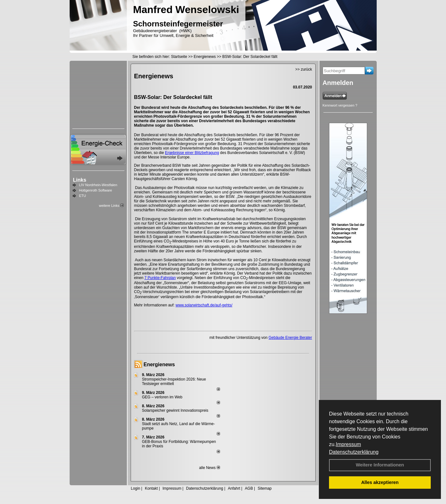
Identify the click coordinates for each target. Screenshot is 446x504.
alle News (209, 468)
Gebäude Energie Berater (290, 338)
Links (80, 180)
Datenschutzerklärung (354, 452)
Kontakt (151, 488)
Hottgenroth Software (96, 190)
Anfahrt (234, 488)
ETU (83, 196)
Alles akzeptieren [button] (380, 482)
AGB (249, 488)
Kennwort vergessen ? (340, 105)
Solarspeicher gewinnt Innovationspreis (175, 410)
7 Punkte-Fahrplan (160, 278)
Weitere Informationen (380, 465)
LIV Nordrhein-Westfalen (98, 185)
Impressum (348, 444)
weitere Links (111, 206)
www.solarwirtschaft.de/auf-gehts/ (204, 305)
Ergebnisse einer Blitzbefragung (192, 153)
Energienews (159, 364)
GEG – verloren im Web (162, 397)
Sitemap (264, 488)
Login (136, 488)
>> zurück (304, 69)
